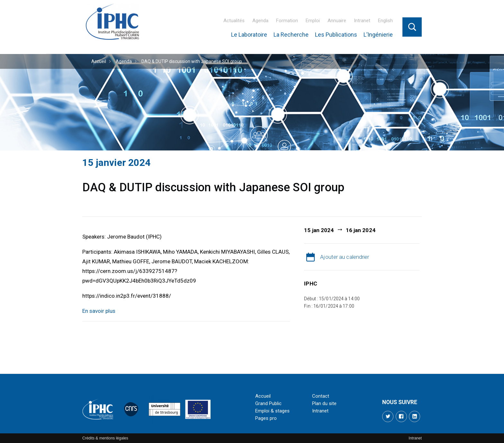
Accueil (99, 61)
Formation (287, 21)
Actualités (234, 21)
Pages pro (266, 418)
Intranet (362, 21)
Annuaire (337, 21)
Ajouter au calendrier (345, 257)
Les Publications (336, 35)
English (385, 21)
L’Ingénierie (378, 35)
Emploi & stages (272, 411)
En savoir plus (99, 311)
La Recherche (291, 35)
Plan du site (324, 403)
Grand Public (268, 403)
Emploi (313, 21)
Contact (321, 396)
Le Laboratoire (249, 35)
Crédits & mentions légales (105, 438)
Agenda (260, 21)
